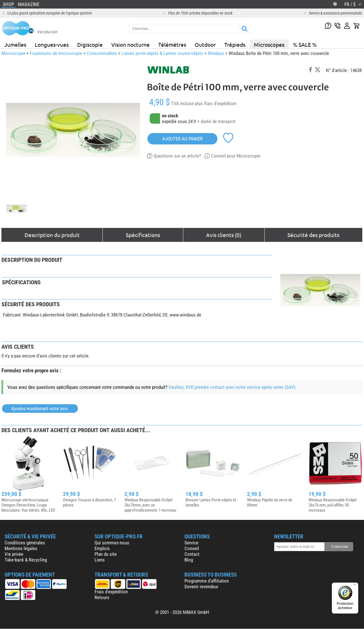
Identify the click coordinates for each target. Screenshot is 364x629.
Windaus (216, 53)
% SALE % (305, 44)
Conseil (192, 548)
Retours (102, 597)
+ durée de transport (216, 121)
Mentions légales (21, 548)
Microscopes (269, 44)
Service (191, 543)
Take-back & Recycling (26, 560)
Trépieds (235, 44)
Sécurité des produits (313, 235)
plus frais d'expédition (216, 103)
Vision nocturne (130, 44)
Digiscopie (90, 44)
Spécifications (143, 235)
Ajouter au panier (182, 139)
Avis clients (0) (224, 235)
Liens (100, 560)
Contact (192, 554)
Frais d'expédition (111, 592)
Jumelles (15, 44)
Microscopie (13, 53)
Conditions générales (25, 543)
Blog (189, 560)
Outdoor (205, 44)
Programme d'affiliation (207, 581)
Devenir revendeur (201, 587)
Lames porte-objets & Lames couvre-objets (162, 53)
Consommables (102, 53)
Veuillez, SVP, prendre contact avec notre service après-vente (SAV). (233, 387)
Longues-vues (52, 44)
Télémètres (172, 44)
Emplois (102, 548)
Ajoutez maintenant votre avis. (40, 409)
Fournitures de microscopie (56, 53)
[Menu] (355, 586)
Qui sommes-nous (112, 543)
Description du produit (52, 235)
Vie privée (14, 554)
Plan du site (106, 554)
